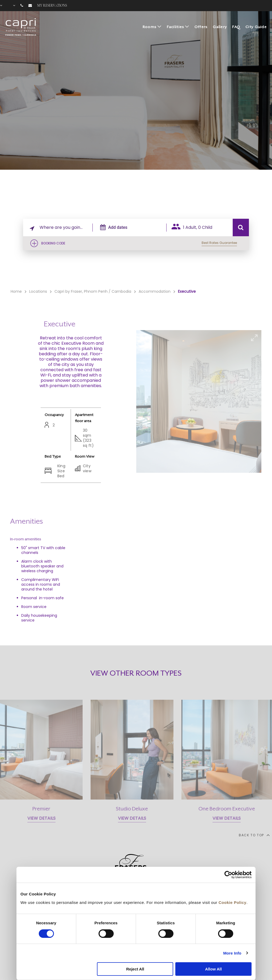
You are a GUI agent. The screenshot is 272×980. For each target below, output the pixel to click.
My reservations (52, 6)
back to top (254, 835)
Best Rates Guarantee (219, 243)
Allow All (213, 969)
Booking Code (53, 243)
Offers (201, 27)
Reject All (135, 969)
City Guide (256, 27)
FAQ (236, 27)
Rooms (150, 27)
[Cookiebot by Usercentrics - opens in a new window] (228, 875)
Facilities (176, 27)
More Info (232, 953)
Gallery (220, 27)
